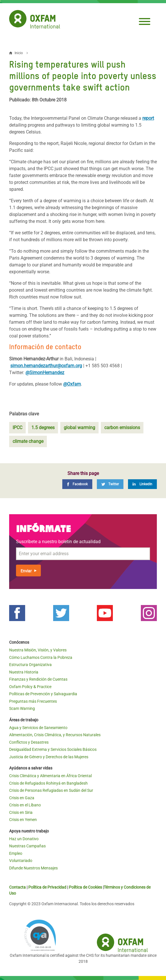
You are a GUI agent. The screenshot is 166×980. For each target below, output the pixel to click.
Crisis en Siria (21, 812)
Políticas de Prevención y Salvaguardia (43, 694)
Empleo (16, 853)
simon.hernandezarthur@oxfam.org (46, 366)
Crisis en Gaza (22, 798)
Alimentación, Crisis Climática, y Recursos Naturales (55, 735)
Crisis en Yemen (23, 820)
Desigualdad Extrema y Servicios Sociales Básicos (53, 749)
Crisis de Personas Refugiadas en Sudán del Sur (51, 790)
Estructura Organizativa (30, 665)
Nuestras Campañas (27, 846)
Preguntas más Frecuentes (33, 701)
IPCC (17, 428)
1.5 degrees (43, 428)
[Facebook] (77, 484)
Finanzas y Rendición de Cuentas (38, 679)
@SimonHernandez (45, 373)
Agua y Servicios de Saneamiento (38, 728)
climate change (28, 441)
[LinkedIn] (142, 484)
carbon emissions (122, 428)
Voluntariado (21, 861)
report (148, 118)
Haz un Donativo (24, 839)
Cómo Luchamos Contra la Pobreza (41, 657)
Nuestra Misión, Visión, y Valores (38, 650)
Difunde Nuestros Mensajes (33, 868)
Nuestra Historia (24, 672)
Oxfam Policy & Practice (30, 687)
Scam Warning (22, 708)
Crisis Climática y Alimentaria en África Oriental (50, 776)
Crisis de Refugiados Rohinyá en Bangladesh (48, 783)
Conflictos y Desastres (29, 742)
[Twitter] (110, 484)
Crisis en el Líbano (25, 805)
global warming (79, 428)
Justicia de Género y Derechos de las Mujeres (49, 757)
